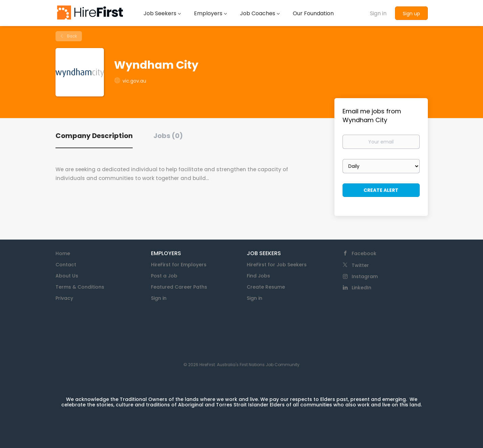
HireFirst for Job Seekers (277, 265)
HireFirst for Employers (179, 265)
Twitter (360, 265)
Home (63, 253)
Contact (66, 265)
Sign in (378, 13)
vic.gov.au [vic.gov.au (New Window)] (134, 81)
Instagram (365, 276)
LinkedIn (361, 288)
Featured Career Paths (179, 287)
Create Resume (266, 287)
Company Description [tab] (94, 136)
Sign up (411, 14)
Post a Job (164, 276)
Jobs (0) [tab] (168, 136)
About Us (67, 276)
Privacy (64, 298)
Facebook (364, 253)
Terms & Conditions (80, 287)
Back (71, 36)
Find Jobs (258, 276)
